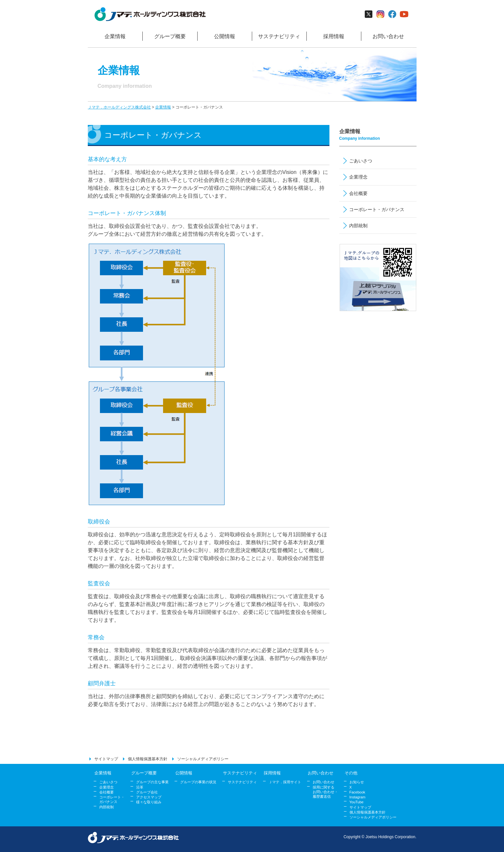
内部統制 (358, 226)
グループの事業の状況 (198, 782)
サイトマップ (106, 759)
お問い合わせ (324, 782)
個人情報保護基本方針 (148, 759)
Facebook (357, 792)
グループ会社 (147, 792)
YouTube (357, 802)
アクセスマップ (149, 797)
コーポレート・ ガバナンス (112, 799)
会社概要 (358, 193)
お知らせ (357, 782)
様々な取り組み (149, 802)
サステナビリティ (242, 782)
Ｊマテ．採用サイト (285, 782)
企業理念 (358, 177)
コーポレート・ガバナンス (377, 209)
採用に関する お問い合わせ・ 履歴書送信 (325, 792)
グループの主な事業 (152, 782)
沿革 (140, 787)
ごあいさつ (361, 161)
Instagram (358, 797)
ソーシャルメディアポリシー (203, 759)
